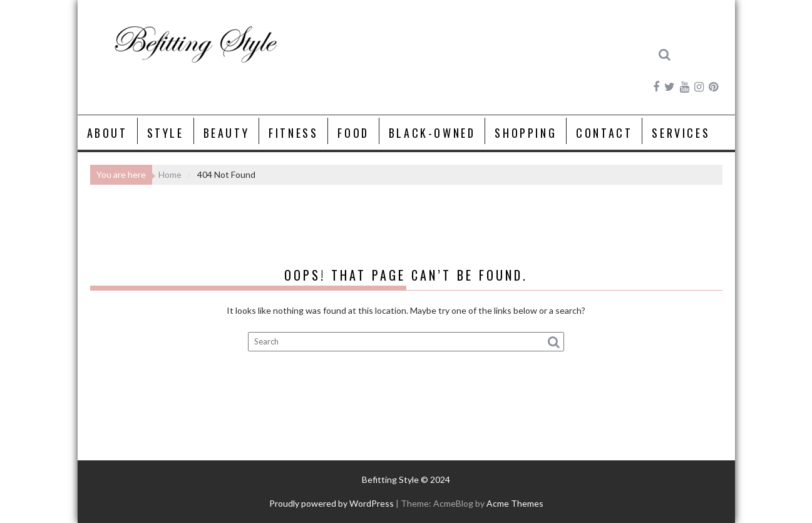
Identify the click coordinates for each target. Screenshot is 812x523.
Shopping (526, 133)
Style (166, 133)
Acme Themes (515, 503)
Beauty (227, 133)
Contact (604, 133)
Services (681, 133)
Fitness (293, 133)
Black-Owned (432, 133)
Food (353, 133)
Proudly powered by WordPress (331, 503)
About (107, 133)
